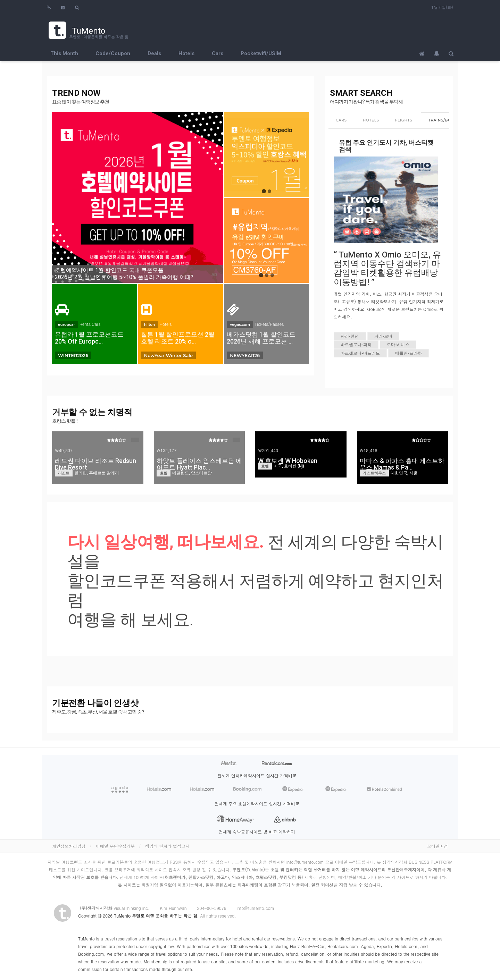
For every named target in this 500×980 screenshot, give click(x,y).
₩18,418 (369, 450)
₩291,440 (268, 450)
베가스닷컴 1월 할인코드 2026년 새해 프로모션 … (261, 338)
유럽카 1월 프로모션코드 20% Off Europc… (89, 338)
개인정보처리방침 (69, 846)
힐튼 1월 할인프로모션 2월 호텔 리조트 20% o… (178, 338)
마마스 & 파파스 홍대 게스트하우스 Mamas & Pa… (402, 464)
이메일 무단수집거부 (115, 846)
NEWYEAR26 (245, 355)
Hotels (186, 53)
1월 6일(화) (442, 7)
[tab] (341, 120)
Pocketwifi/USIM (261, 53)
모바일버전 (437, 846)
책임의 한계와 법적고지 (167, 846)
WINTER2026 (73, 355)
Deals (154, 53)
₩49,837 (64, 450)
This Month (64, 53)
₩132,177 (167, 450)
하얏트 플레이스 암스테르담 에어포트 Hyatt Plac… (199, 464)
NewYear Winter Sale (168, 355)
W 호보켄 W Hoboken (288, 461)
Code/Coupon (113, 53)
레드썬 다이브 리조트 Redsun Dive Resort (95, 464)
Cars (218, 53)
